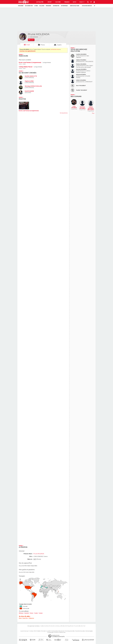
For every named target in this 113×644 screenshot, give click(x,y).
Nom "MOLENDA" (81, 86)
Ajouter (32, 40)
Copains (59, 45)
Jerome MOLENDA (81, 69)
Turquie (41, 613)
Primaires (48, 6)
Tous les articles (55, 631)
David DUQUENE (29, 91)
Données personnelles (70, 631)
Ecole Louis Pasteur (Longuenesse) (30, 62)
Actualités (40, 2)
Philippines (31, 618)
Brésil (20, 618)
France (31, 613)
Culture (58, 2)
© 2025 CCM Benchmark (60, 632)
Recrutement (62, 631)
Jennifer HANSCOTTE (31, 76)
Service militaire (75, 6)
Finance (67, 2)
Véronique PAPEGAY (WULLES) (33, 86)
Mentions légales (89, 631)
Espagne (27, 613)
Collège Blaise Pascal (26, 67)
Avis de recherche (87, 6)
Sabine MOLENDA (81, 60)
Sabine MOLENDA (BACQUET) (91, 108)
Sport (50, 2)
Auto (75, 2)
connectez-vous (55, 49)
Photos (43, 45)
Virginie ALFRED (29, 81)
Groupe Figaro (51, 632)
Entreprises (64, 6)
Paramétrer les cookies (80, 631)
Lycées (36, 6)
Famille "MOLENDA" (82, 90)
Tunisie (36, 613)
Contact (32, 631)
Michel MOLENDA (81, 75)
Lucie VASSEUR (74, 107)
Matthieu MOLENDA (82, 108)
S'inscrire (21, 6)
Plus (82, 2)
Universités (56, 6)
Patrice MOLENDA (81, 64)
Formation (44, 631)
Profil (28, 45)
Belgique (21, 613)
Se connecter (29, 6)
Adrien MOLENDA (81, 80)
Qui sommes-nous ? (25, 631)
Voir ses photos (64, 113)
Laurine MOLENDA (81, 54)
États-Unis (25, 618)
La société (49, 631)
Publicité (38, 631)
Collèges (42, 6)
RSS (35, 631)
